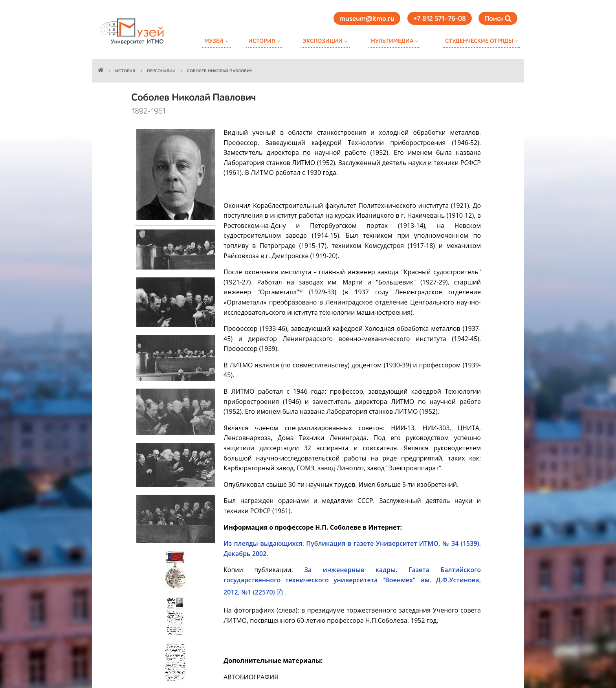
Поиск (498, 19)
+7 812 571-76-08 (440, 19)
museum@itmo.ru (367, 19)
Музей (214, 41)
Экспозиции (323, 41)
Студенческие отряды (479, 41)
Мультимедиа (392, 41)
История (262, 41)
